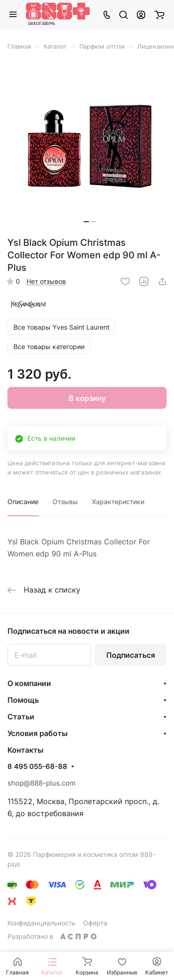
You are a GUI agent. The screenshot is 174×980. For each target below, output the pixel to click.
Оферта (95, 923)
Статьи (21, 717)
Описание (23, 502)
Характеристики (118, 502)
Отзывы (65, 502)
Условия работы (38, 733)
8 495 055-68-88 (37, 767)
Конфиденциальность (42, 923)
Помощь (23, 700)
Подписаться (131, 655)
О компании (29, 683)
